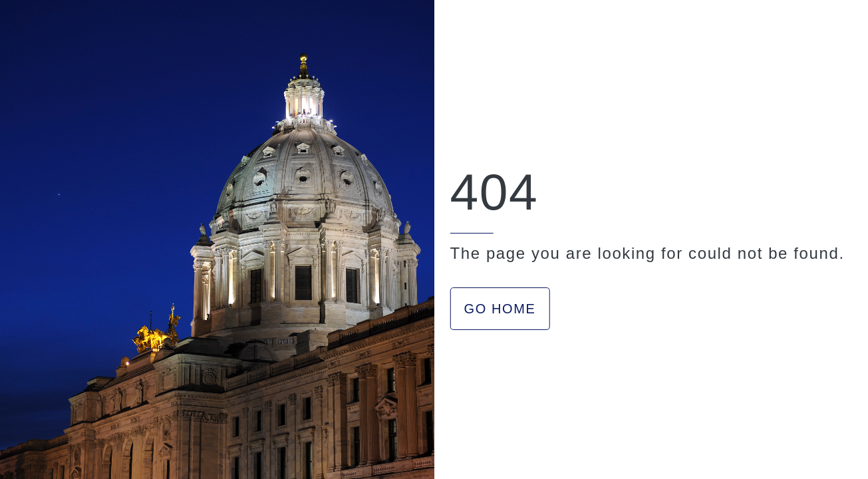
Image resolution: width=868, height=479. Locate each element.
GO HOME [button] (500, 309)
